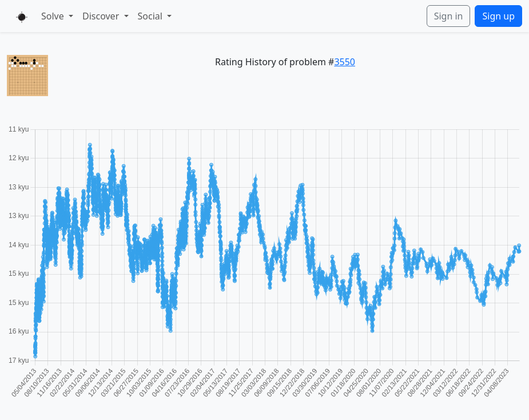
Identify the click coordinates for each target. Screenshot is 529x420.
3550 (345, 62)
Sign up (498, 16)
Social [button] (152, 16)
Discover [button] (102, 16)
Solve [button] (54, 16)
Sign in (449, 16)
